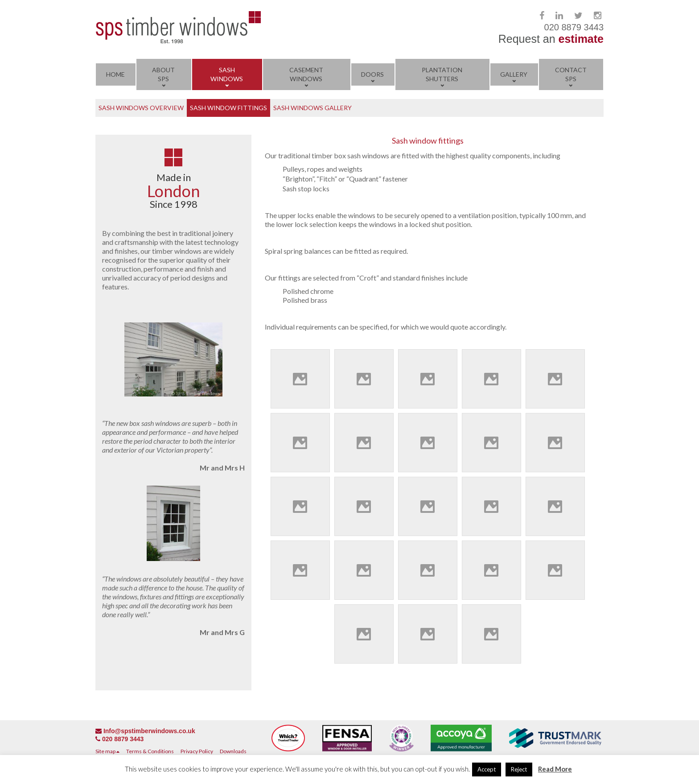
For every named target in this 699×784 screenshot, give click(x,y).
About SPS (163, 74)
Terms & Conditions (150, 751)
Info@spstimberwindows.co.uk (149, 731)
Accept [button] (487, 769)
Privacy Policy (197, 751)
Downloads (233, 751)
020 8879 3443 (123, 739)
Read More (555, 769)
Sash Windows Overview (141, 108)
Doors (372, 74)
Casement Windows (306, 74)
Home (115, 74)
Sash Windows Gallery (312, 108)
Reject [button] (519, 769)
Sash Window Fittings (228, 108)
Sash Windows (227, 74)
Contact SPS (571, 74)
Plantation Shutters (442, 74)
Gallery (514, 74)
